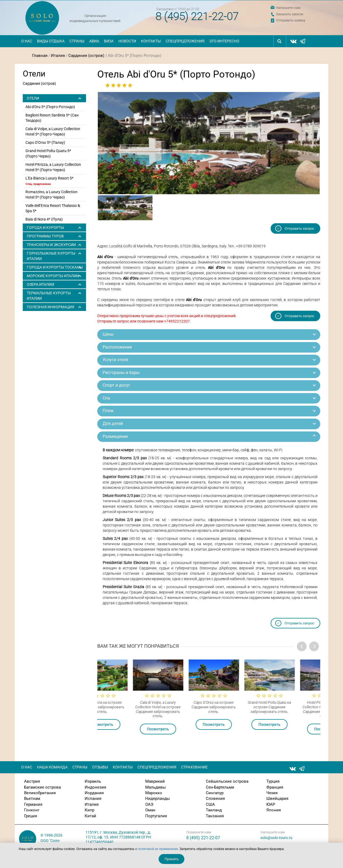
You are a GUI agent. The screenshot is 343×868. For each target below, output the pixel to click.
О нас (27, 41)
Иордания (94, 793)
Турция (273, 781)
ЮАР (271, 804)
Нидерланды (158, 799)
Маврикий (155, 781)
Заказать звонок (290, 14)
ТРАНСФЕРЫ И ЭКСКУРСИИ (51, 245)
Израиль (93, 781)
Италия (58, 56)
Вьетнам (32, 799)
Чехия (272, 793)
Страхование (194, 767)
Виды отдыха (51, 41)
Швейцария (277, 799)
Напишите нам (288, 8)
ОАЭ (149, 804)
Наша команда (52, 767)
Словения (215, 799)
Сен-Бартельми (220, 787)
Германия (33, 804)
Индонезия (95, 787)
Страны (77, 41)
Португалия (156, 816)
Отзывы (100, 767)
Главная (40, 56)
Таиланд (214, 810)
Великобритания (40, 793)
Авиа (94, 41)
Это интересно (224, 41)
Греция (31, 816)
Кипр (90, 810)
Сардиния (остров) (86, 56)
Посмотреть (125, 724)
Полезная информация (51, 307)
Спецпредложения (185, 41)
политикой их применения (158, 849)
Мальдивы (156, 787)
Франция (275, 787)
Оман (150, 810)
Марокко (154, 793)
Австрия (32, 781)
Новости (127, 41)
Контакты (151, 41)
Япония (274, 810)
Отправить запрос (299, 228)
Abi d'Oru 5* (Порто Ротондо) (50, 107)
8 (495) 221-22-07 (197, 17)
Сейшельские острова (227, 781)
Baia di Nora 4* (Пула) (44, 219)
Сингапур (215, 793)
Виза (109, 41)
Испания (93, 799)
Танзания (215, 816)
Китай (90, 816)
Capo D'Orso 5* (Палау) (45, 142)
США (210, 804)
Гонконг (32, 810)
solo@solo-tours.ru (276, 838)
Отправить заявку (291, 20)
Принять (172, 859)
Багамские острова (42, 787)
